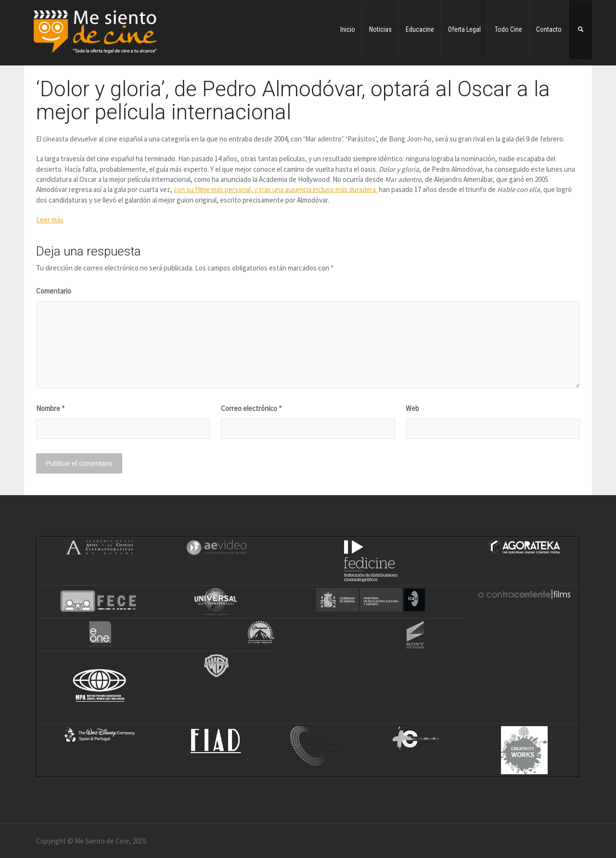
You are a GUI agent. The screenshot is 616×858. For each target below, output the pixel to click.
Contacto (549, 29)
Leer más (50, 220)
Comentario (54, 291)
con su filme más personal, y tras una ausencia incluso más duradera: (276, 189)
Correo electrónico (251, 408)
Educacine (420, 29)
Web (412, 408)
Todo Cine (508, 29)
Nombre (50, 408)
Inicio (348, 29)
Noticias (380, 29)
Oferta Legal (464, 29)
